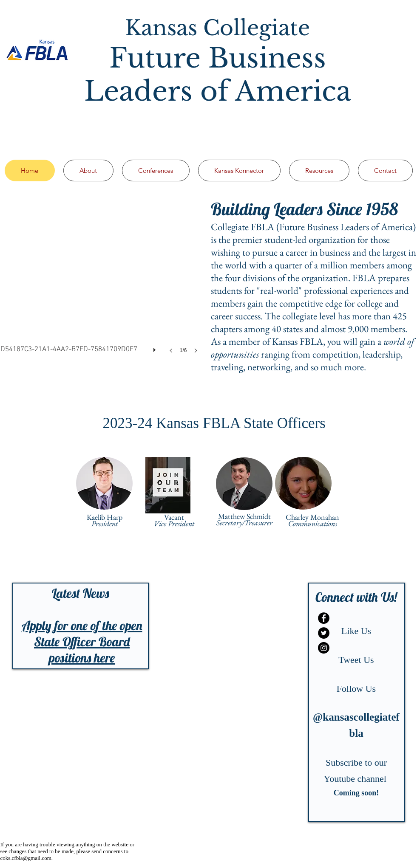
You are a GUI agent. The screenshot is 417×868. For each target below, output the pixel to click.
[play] (156, 348)
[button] (102, 284)
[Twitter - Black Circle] (324, 633)
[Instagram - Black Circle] (324, 648)
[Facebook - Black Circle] (324, 618)
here (104, 658)
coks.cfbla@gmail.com (26, 858)
